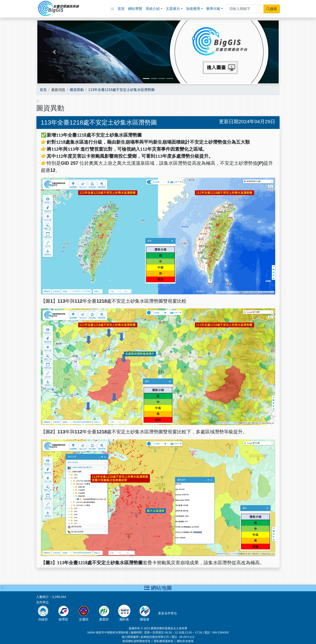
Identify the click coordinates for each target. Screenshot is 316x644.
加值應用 (193, 9)
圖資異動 (77, 90)
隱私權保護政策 (164, 641)
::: (112, 9)
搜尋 (273, 9)
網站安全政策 (185, 641)
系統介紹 (153, 9)
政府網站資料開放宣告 (136, 641)
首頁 (121, 9)
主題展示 (173, 9)
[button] (55, 52)
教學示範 (213, 9)
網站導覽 (135, 9)
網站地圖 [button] (158, 588)
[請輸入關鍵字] (245, 9)
